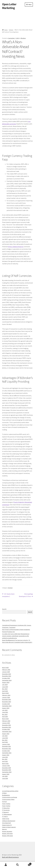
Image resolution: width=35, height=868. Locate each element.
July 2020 (5, 776)
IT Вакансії (5, 812)
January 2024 (6, 697)
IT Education (6, 808)
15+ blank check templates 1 (8, 595)
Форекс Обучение (7, 836)
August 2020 (6, 774)
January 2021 (6, 766)
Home (6, 30)
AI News (4, 793)
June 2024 (5, 687)
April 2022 (5, 742)
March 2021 (5, 764)
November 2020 (7, 770)
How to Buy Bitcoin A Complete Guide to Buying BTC (17, 642)
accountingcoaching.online (10, 791)
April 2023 (5, 717)
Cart (27, 863)
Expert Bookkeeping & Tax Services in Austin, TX (16, 640)
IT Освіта (5, 816)
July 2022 (5, 736)
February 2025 (6, 670)
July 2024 (5, 685)
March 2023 (5, 719)
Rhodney (23, 38)
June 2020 (5, 778)
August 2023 (6, 708)
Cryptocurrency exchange (10, 797)
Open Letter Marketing (9, 6)
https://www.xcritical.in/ (16, 247)
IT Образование (7, 814)
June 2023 (5, 712)
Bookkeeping (6, 795)
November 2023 (7, 702)
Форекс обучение (7, 834)
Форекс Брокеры (7, 831)
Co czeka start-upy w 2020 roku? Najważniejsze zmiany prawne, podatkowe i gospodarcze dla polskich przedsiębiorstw (16, 636)
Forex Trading (6, 804)
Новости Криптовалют (9, 827)
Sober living (6, 819)
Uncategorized (6, 823)
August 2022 (6, 734)
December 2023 (6, 700)
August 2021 (6, 755)
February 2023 (6, 721)
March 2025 (5, 668)
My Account (6, 865)
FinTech (11, 30)
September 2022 (7, 732)
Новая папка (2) (7, 825)
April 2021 (5, 761)
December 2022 (6, 725)
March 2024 (5, 693)
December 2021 (6, 746)
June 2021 (5, 757)
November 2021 (7, 749)
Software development (9, 821)
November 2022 (7, 727)
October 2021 (6, 751)
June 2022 (5, 738)
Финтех (4, 829)
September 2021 (7, 753)
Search (4, 609)
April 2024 (5, 691)
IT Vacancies (6, 810)
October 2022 (6, 729)
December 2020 (6, 768)
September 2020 (7, 772)
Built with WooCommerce (10, 857)
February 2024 (6, 695)
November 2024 (7, 676)
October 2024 (6, 678)
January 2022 (6, 744)
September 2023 (7, 706)
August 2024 (6, 682)
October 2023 (6, 704)
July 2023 (5, 710)
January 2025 (6, 672)
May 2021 (5, 759)
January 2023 (6, 723)
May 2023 (5, 714)
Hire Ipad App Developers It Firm (26, 595)
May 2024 (5, 689)
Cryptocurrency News (8, 799)
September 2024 (7, 680)
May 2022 (5, 740)
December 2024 (6, 674)
